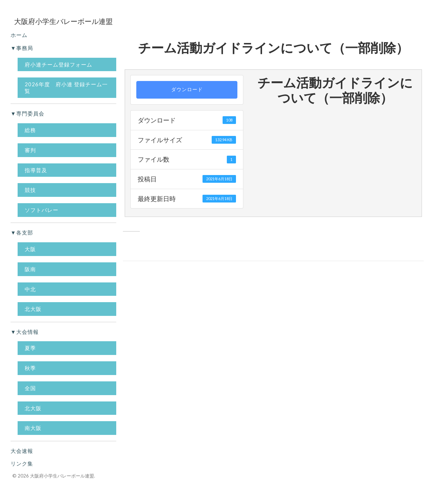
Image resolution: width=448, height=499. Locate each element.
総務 (30, 130)
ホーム (19, 35)
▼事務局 (22, 48)
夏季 (30, 348)
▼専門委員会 (27, 113)
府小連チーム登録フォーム (58, 64)
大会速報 (22, 451)
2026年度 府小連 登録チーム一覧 (66, 88)
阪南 (30, 269)
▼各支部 (22, 232)
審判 (30, 150)
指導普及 (36, 170)
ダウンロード (187, 90)
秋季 (30, 368)
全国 (30, 388)
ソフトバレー (42, 210)
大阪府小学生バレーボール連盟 (62, 476)
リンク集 (22, 463)
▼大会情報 (25, 332)
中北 (30, 289)
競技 (30, 190)
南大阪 (33, 428)
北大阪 (33, 309)
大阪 (30, 249)
